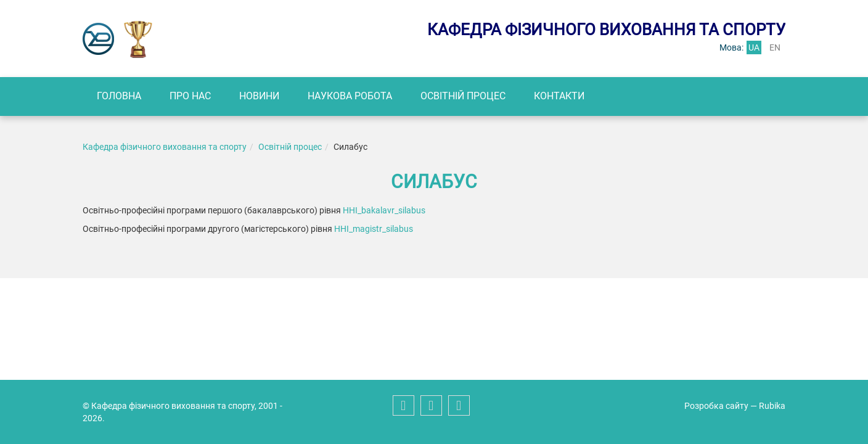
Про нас (190, 96)
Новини (259, 96)
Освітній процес (463, 96)
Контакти (559, 96)
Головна (119, 96)
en (775, 47)
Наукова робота (350, 96)
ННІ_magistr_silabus (374, 229)
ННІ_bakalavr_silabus (384, 210)
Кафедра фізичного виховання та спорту (165, 147)
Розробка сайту (716, 406)
